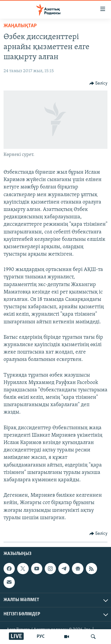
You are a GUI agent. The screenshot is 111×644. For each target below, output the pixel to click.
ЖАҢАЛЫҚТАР (20, 26)
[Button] (99, 83)
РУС (41, 637)
